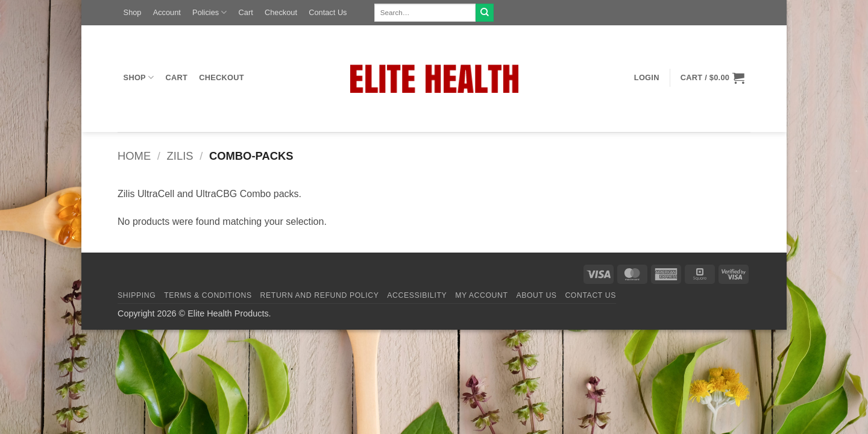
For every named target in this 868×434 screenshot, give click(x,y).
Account (167, 12)
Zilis (180, 156)
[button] (646, 78)
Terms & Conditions (208, 295)
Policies (209, 12)
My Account (481, 295)
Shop (133, 12)
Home (134, 156)
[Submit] (485, 13)
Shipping (137, 295)
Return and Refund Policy (320, 295)
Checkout (281, 12)
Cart (246, 12)
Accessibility (417, 295)
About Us (536, 295)
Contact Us (328, 12)
